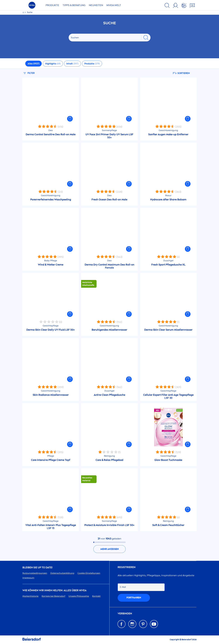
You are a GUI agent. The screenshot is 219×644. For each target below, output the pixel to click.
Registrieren (127, 567)
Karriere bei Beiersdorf (53, 596)
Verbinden (125, 614)
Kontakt (96, 596)
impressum (28, 578)
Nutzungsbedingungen (35, 573)
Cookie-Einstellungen (89, 573)
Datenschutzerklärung (62, 573)
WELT (114, 5)
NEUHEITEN (96, 5)
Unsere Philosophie (79, 596)
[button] (70, 119)
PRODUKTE (52, 5)
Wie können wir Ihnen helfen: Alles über (54, 590)
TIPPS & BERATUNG (74, 5)
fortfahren (134, 598)
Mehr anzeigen (110, 549)
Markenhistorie (30, 596)
